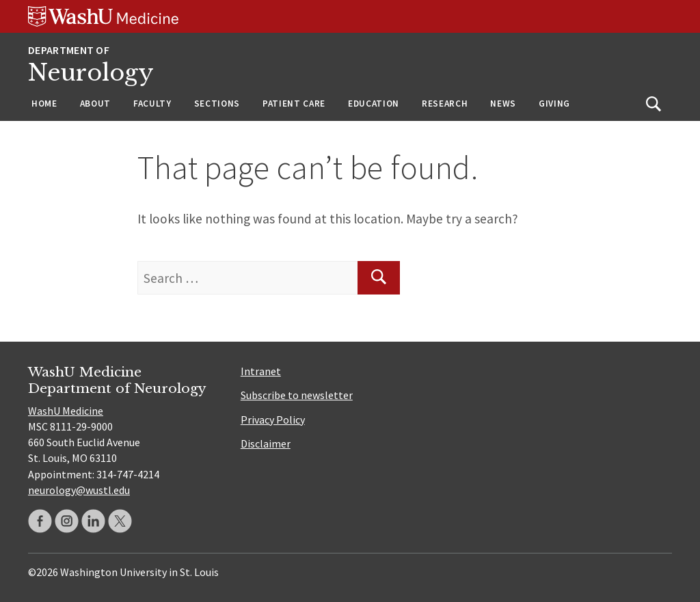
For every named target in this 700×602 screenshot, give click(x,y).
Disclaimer (266, 443)
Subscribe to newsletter (297, 395)
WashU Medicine (66, 411)
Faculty (152, 104)
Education (374, 104)
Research (445, 104)
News (503, 104)
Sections (217, 104)
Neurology (91, 73)
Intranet (261, 371)
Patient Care (294, 104)
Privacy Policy (273, 420)
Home (44, 104)
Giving (554, 104)
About (95, 104)
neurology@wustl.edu (79, 490)
